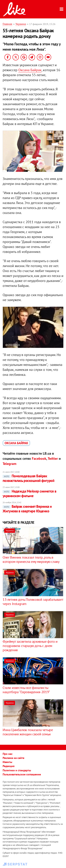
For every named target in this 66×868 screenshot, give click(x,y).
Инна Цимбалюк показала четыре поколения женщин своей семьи (28, 732)
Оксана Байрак (30, 70)
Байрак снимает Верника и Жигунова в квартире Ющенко (27, 509)
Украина (21, 24)
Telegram (10, 464)
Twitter (53, 459)
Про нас (8, 754)
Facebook (39, 459)
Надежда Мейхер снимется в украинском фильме (30, 494)
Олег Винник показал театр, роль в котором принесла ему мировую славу (31, 559)
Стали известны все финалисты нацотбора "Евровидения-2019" (26, 690)
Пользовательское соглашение (22, 774)
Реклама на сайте (13, 758)
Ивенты (7, 762)
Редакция (9, 766)
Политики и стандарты (17, 770)
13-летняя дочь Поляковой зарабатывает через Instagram (33, 602)
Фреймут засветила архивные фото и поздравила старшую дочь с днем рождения (30, 646)
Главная (7, 24)
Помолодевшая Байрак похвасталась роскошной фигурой (28, 478)
